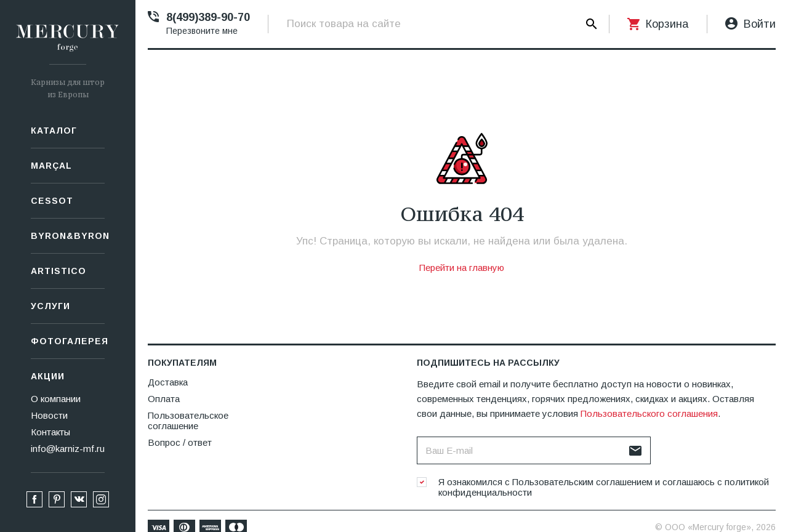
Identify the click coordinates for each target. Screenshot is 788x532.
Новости (49, 415)
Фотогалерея (68, 341)
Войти (760, 24)
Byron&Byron (68, 236)
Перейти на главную (462, 268)
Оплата (164, 399)
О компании (56, 399)
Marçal (51, 166)
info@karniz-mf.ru (68, 449)
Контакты (50, 432)
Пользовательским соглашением (582, 482)
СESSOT (52, 201)
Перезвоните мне (202, 31)
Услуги (50, 306)
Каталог (54, 131)
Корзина (667, 24)
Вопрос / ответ (180, 442)
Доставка (168, 382)
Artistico (58, 271)
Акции (48, 376)
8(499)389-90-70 (208, 17)
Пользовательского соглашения (649, 413)
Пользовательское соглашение (188, 421)
